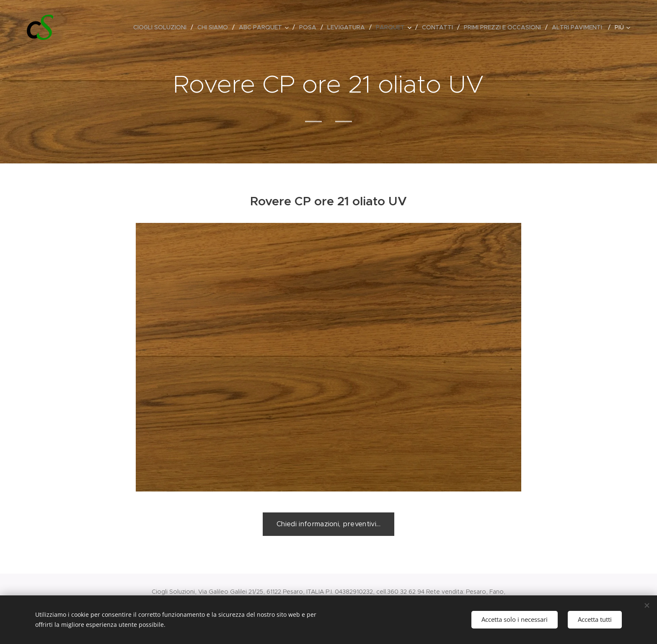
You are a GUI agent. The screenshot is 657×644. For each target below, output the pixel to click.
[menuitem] (162, 27)
